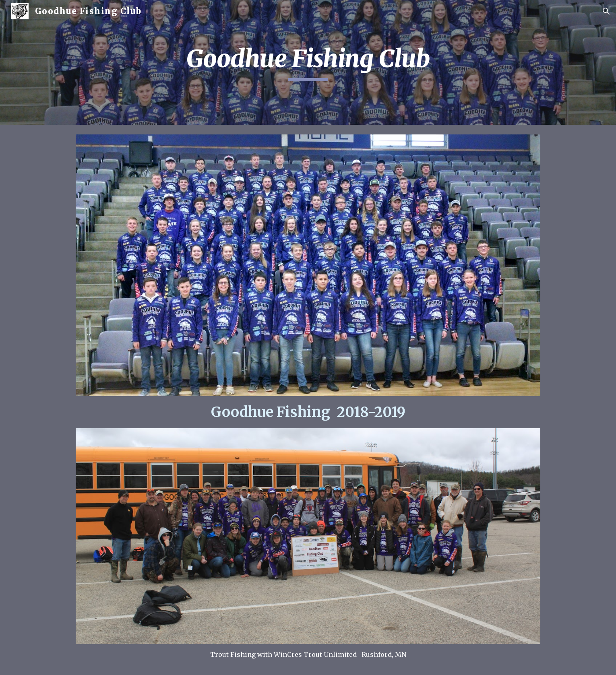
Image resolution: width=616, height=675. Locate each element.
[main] (308, 62)
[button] (606, 11)
